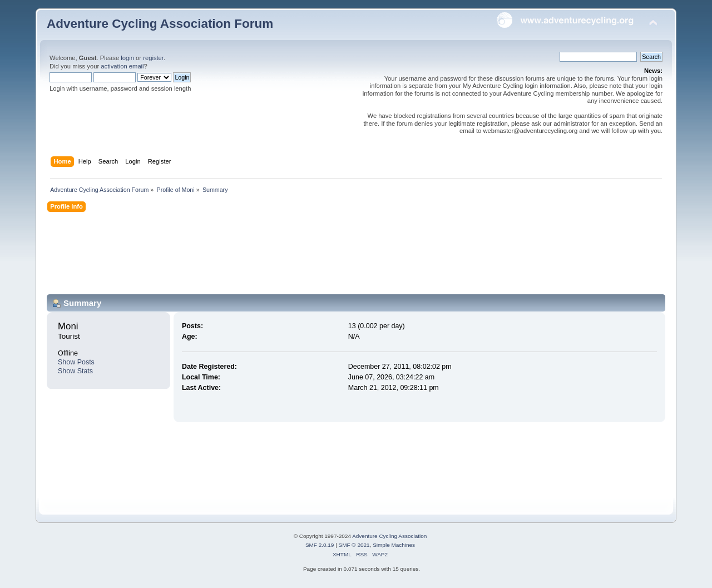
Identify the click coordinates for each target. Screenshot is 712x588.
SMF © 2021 (354, 545)
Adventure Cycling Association (389, 536)
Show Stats (75, 371)
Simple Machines (394, 545)
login (127, 58)
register (153, 58)
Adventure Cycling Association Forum (160, 24)
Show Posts (76, 362)
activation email (122, 66)
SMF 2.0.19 (320, 545)
